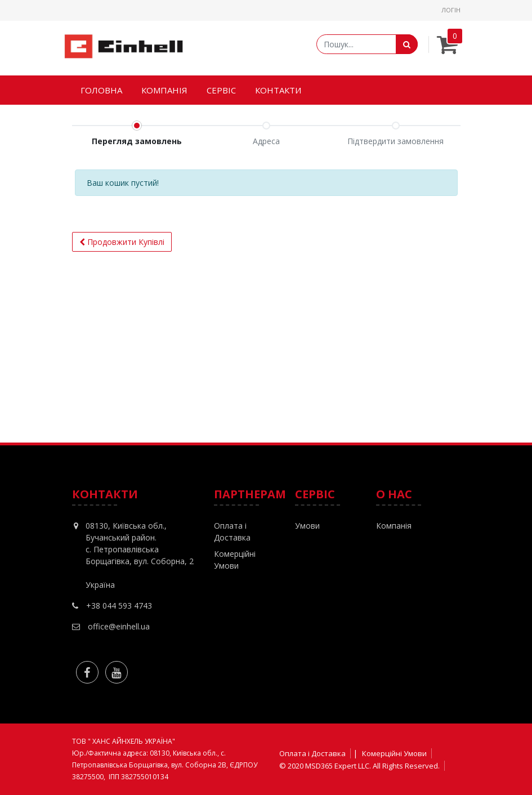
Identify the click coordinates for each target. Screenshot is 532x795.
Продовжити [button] (122, 242)
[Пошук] (407, 44)
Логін (451, 10)
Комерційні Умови (394, 753)
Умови (307, 526)
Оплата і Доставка (312, 753)
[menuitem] (101, 90)
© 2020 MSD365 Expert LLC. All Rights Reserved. (359, 766)
